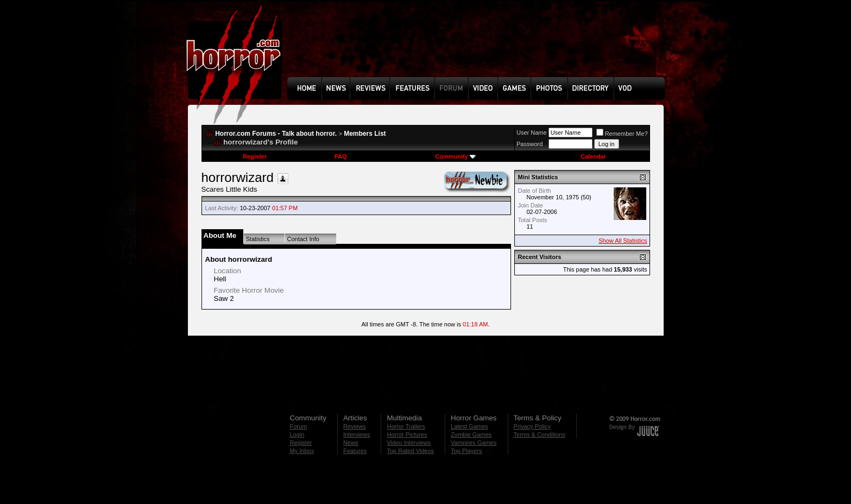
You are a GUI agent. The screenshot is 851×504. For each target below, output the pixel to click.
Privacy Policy (532, 426)
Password (529, 144)
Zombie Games (471, 434)
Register (255, 156)
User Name (532, 133)
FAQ (341, 156)
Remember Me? (622, 134)
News (351, 443)
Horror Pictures (407, 434)
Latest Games (469, 426)
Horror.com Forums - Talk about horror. (276, 134)
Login (297, 434)
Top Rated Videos (410, 451)
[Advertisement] (480, 47)
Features (355, 451)
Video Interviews (409, 443)
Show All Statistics (623, 241)
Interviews (357, 434)
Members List (365, 134)
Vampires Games (474, 443)
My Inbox (302, 451)
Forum (299, 426)
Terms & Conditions (540, 434)
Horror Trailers (406, 426)
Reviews (355, 426)
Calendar (593, 156)
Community (455, 156)
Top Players (466, 451)
